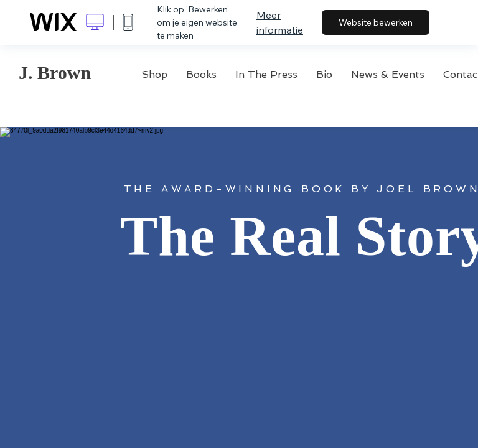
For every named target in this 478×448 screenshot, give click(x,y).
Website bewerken (376, 22)
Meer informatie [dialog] (280, 22)
